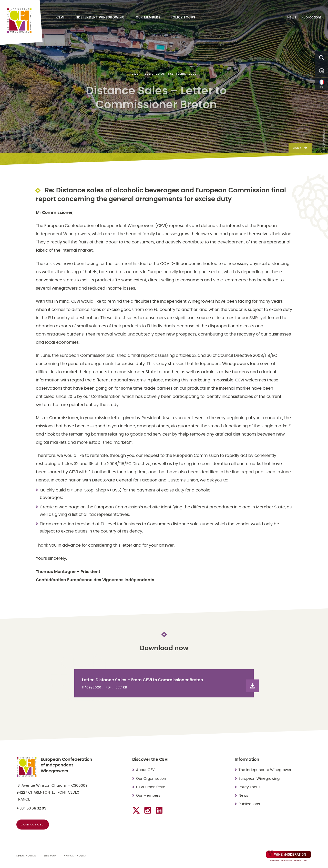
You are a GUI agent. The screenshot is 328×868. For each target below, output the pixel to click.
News (292, 18)
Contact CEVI (33, 825)
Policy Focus (183, 17)
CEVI (60, 17)
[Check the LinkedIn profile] (159, 810)
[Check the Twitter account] (136, 810)
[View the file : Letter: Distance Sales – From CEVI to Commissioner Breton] (164, 683)
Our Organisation (151, 779)
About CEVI (146, 770)
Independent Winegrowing (100, 17)
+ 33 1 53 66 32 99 (31, 808)
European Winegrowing (259, 779)
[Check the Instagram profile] (148, 810)
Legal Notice (26, 856)
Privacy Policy (75, 856)
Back (297, 148)
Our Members (148, 17)
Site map (50, 856)
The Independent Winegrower (265, 770)
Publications (311, 18)
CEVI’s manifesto (151, 787)
